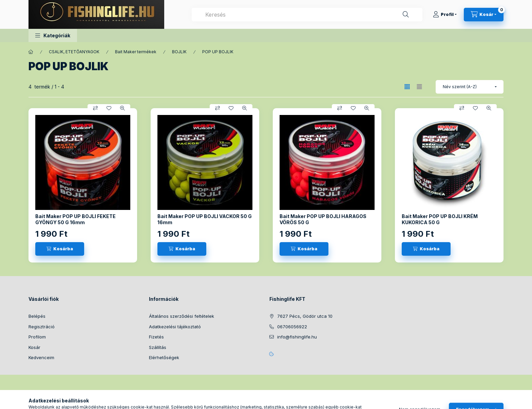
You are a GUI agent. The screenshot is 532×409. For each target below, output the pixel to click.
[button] (53, 35)
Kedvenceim (41, 357)
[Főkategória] (31, 52)
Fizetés (156, 337)
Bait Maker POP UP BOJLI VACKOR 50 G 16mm (205, 219)
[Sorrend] (470, 87)
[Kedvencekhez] (109, 108)
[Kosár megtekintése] (484, 15)
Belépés (37, 316)
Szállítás (158, 347)
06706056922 (292, 327)
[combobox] (307, 15)
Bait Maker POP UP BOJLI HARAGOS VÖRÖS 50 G (323, 219)
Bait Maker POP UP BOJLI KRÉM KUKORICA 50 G (440, 219)
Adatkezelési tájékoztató (175, 327)
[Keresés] (406, 15)
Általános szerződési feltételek (182, 316)
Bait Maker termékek (136, 52)
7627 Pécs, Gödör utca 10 (305, 316)
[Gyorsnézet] (122, 108)
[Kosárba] (60, 249)
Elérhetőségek (164, 357)
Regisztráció (42, 327)
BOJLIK (179, 52)
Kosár (34, 347)
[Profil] (445, 15)
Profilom (37, 337)
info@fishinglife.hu (297, 337)
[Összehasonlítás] (95, 108)
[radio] (419, 87)
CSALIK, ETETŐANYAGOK (74, 52)
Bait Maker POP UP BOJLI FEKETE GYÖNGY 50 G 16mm (75, 219)
